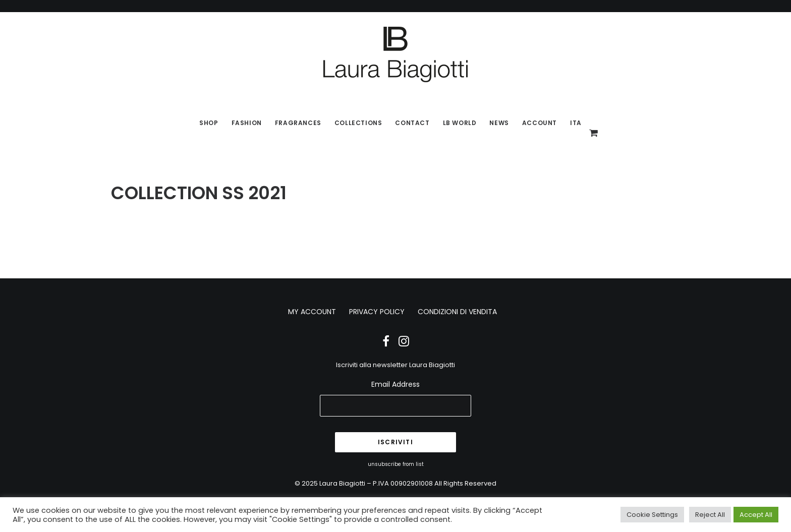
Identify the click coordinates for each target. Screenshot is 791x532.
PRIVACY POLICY (377, 312)
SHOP (209, 123)
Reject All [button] (710, 515)
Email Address (395, 384)
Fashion (247, 123)
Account (540, 123)
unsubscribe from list (396, 464)
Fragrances (298, 123)
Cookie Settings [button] (652, 515)
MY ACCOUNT (312, 312)
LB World (460, 123)
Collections (358, 123)
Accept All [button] (756, 515)
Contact (412, 123)
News (499, 123)
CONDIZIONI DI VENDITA (457, 312)
